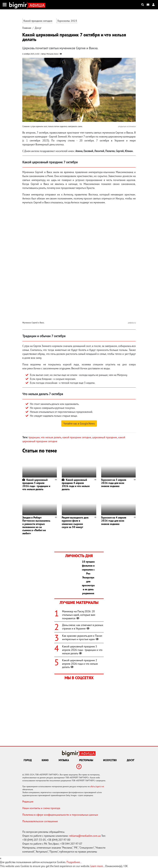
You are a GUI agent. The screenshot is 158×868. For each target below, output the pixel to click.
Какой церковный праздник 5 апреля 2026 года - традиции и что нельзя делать (36, 485)
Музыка (64, 760)
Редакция (28, 801)
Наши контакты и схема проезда (41, 808)
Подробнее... (74, 862)
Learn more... (97, 866)
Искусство (110, 760)
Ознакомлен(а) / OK (116, 866)
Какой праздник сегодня (38, 21)
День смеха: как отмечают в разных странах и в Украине (83, 627)
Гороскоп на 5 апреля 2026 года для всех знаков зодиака (114, 483)
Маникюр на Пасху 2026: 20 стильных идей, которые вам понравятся (79, 615)
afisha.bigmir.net (97, 786)
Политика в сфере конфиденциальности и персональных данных (60, 815)
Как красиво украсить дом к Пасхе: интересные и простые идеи (82, 637)
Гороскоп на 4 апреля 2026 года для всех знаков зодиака (114, 521)
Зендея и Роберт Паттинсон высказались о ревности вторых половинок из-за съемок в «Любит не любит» (36, 525)
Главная (27, 28)
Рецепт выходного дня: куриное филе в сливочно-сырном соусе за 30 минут (75, 522)
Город (28, 760)
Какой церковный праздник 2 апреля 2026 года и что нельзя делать (80, 664)
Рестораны (86, 760)
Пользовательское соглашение (40, 821)
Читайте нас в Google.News (79, 423)
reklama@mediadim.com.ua (85, 836)
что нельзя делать (51, 437)
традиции (34, 437)
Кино (45, 760)
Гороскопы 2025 (67, 21)
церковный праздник (105, 437)
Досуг (38, 28)
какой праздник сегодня (77, 437)
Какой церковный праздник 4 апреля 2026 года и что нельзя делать (76, 485)
